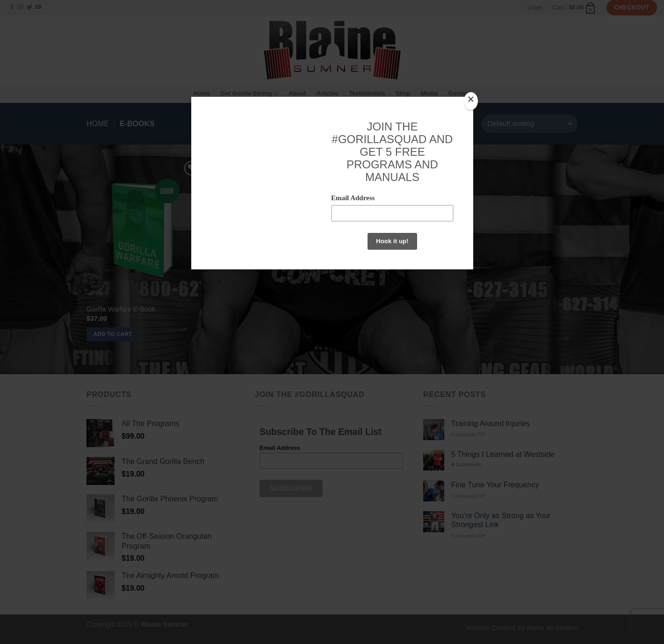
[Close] (471, 101)
